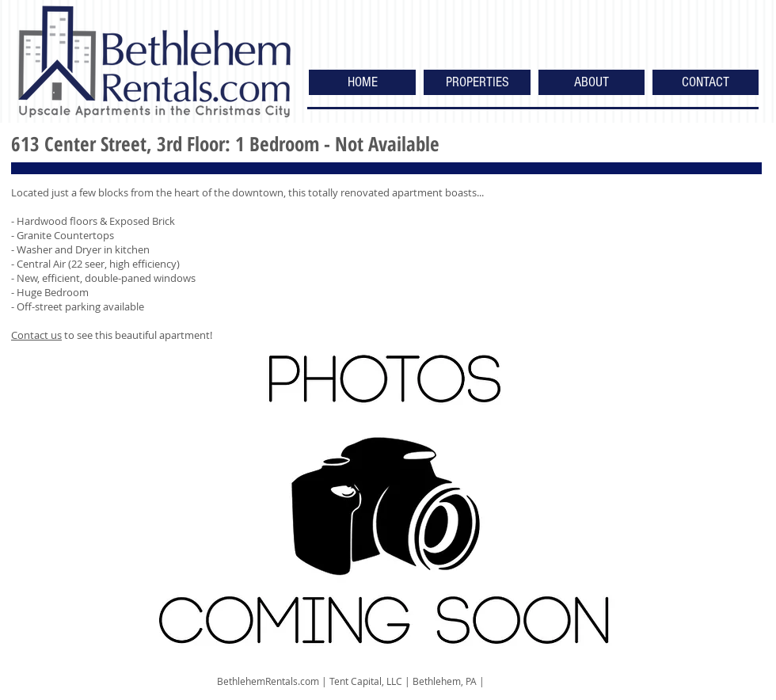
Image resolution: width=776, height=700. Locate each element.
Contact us (36, 335)
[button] (477, 82)
